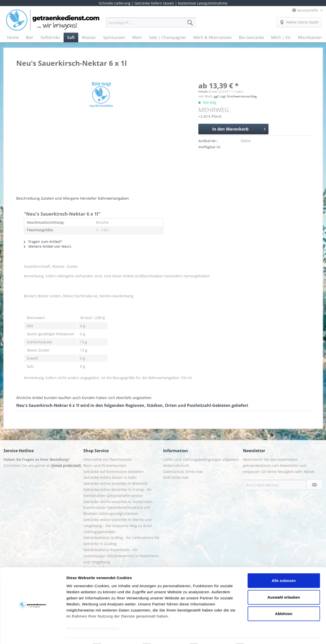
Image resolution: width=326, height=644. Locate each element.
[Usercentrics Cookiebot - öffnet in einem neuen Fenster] (33, 634)
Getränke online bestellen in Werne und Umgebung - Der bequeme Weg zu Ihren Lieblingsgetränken (118, 526)
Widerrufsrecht (176, 465)
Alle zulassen (284, 567)
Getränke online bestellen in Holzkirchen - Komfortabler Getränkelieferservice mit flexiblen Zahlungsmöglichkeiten (119, 508)
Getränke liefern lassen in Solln (110, 477)
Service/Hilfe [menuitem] (306, 10)
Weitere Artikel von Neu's (47, 246)
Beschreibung (28, 198)
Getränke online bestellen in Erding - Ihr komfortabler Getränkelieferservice (118, 493)
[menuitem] (151, 25)
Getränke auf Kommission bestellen (114, 472)
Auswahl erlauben (284, 583)
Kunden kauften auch (62, 398)
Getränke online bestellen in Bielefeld (115, 483)
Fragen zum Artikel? (43, 242)
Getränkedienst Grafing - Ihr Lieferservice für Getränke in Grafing (121, 541)
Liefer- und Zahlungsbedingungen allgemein (201, 459)
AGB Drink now (176, 477)
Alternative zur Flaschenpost (108, 459)
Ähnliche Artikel (30, 398)
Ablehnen (284, 600)
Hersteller (88, 198)
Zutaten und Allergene (60, 198)
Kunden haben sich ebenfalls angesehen (117, 398)
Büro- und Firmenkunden (105, 465)
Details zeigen (269, 634)
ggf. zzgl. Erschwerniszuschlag (235, 96)
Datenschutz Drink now (183, 472)
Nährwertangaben (113, 198)
